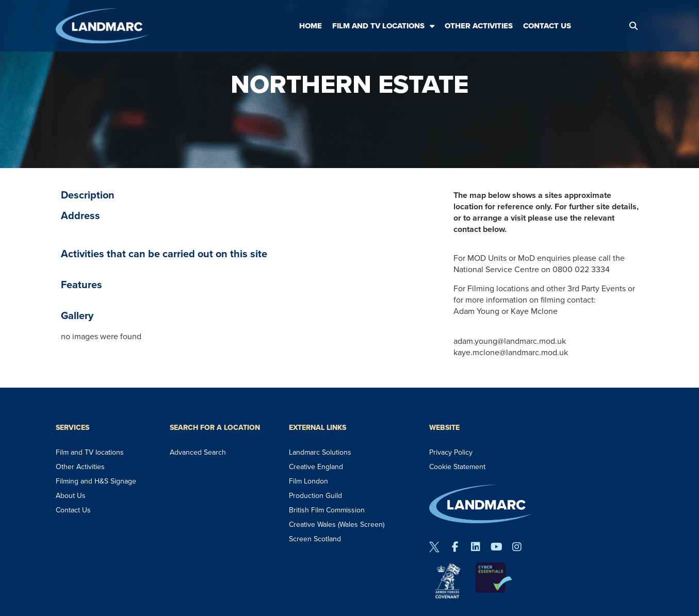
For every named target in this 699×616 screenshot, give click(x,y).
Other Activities (479, 26)
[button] (633, 26)
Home (311, 26)
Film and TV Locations (383, 26)
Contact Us (547, 26)
